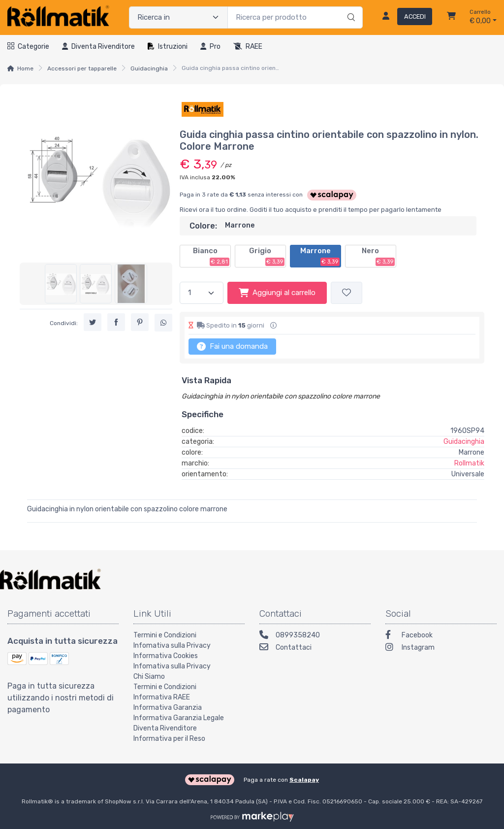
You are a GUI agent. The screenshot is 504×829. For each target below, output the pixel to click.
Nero (378, 256)
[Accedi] (403, 17)
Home (25, 68)
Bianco (211, 256)
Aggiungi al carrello (277, 293)
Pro (210, 47)
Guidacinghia (149, 68)
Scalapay (304, 780)
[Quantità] (202, 293)
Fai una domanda (232, 346)
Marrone (320, 256)
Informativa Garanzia (168, 708)
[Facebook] (441, 636)
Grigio (267, 256)
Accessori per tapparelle (82, 68)
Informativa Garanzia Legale (179, 718)
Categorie (28, 47)
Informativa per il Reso (169, 739)
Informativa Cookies (166, 656)
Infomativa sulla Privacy (172, 646)
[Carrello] (451, 17)
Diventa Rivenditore (165, 728)
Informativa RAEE (162, 697)
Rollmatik (469, 463)
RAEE (248, 47)
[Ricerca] (350, 7)
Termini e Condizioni (165, 635)
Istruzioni (168, 47)
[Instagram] (441, 648)
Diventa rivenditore (98, 47)
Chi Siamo (149, 677)
